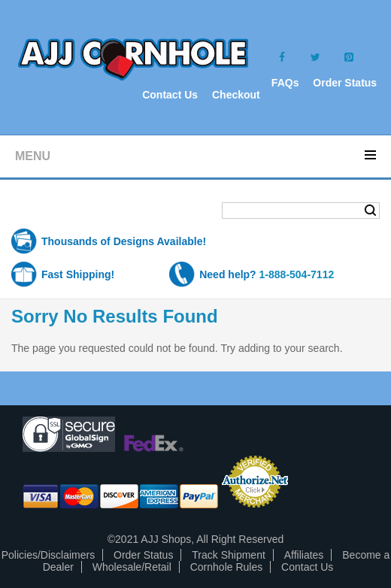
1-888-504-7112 (297, 274)
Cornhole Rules (227, 567)
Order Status (345, 83)
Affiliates (304, 555)
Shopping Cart (71, 212)
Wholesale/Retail (132, 567)
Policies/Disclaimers (48, 555)
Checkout (236, 95)
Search (370, 211)
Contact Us (170, 95)
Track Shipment (229, 555)
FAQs (285, 83)
